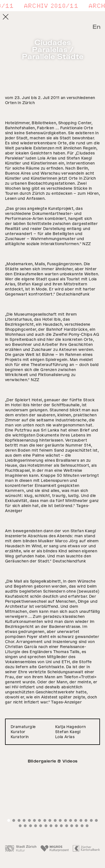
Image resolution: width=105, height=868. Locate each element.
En (96, 27)
